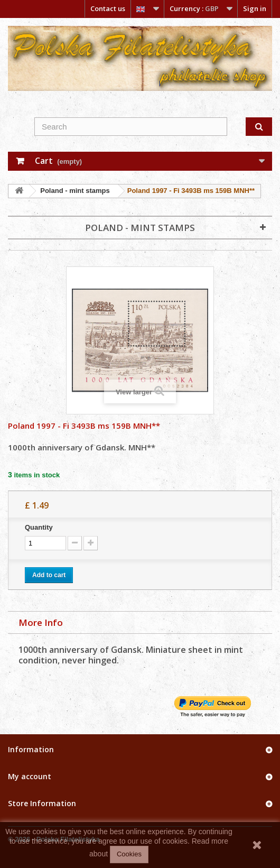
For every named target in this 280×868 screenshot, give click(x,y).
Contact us (108, 8)
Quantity (39, 527)
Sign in (255, 8)
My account (30, 776)
